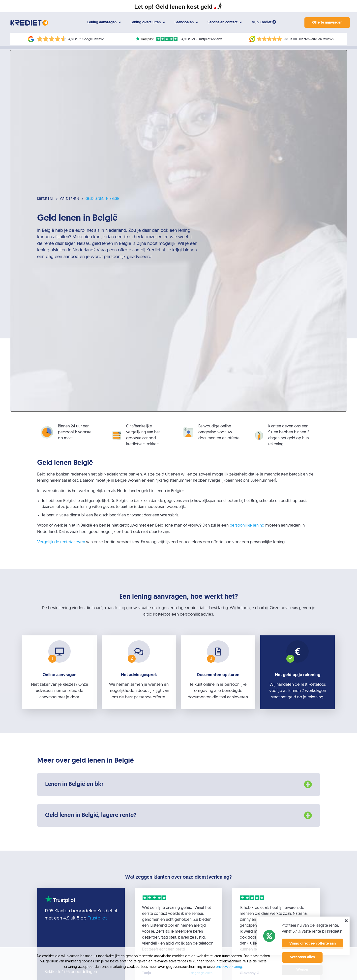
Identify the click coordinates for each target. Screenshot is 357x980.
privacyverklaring (229, 967)
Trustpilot (97, 922)
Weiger (302, 970)
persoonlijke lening (247, 529)
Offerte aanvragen (324, 23)
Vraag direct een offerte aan (312, 944)
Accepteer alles (302, 957)
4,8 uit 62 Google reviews (86, 39)
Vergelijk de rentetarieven (61, 546)
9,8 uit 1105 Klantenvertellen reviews (309, 39)
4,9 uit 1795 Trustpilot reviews (202, 39)
